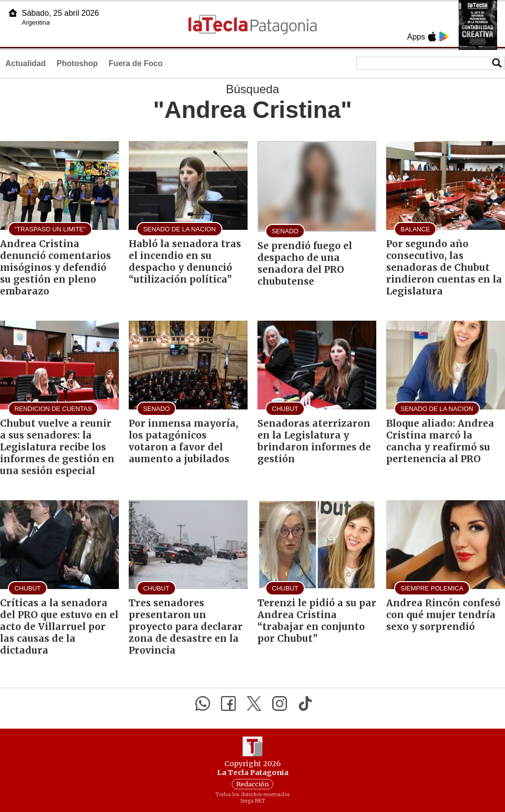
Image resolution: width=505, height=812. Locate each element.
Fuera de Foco (135, 63)
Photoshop (77, 63)
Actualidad (26, 63)
